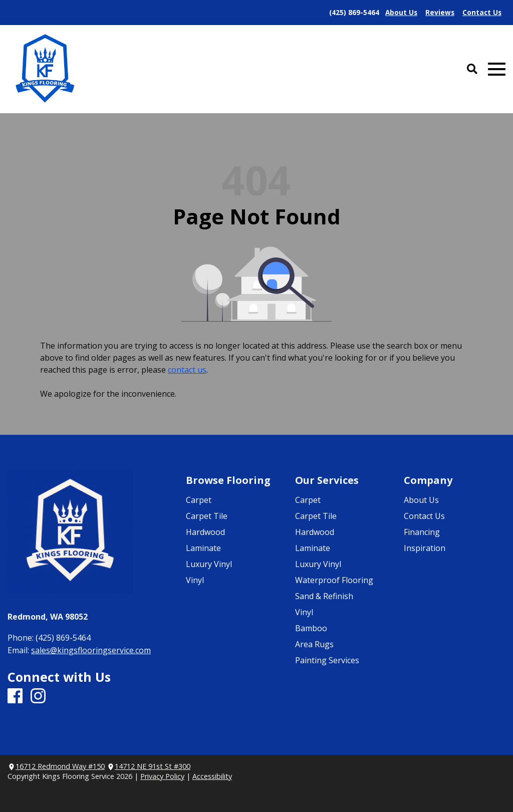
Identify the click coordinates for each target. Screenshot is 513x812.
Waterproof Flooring (334, 580)
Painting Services (327, 660)
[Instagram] (38, 696)
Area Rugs (314, 644)
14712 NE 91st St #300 (153, 766)
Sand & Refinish (324, 596)
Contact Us (424, 516)
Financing (422, 532)
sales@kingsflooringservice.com (91, 650)
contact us (187, 370)
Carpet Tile (207, 516)
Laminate (203, 548)
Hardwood (205, 532)
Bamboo (311, 628)
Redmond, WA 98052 (48, 617)
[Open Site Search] (472, 69)
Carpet (199, 500)
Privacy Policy (162, 776)
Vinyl (195, 580)
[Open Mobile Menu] (497, 69)
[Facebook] (15, 696)
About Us (421, 500)
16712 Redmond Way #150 (60, 766)
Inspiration (425, 548)
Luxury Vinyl (209, 564)
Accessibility (212, 776)
